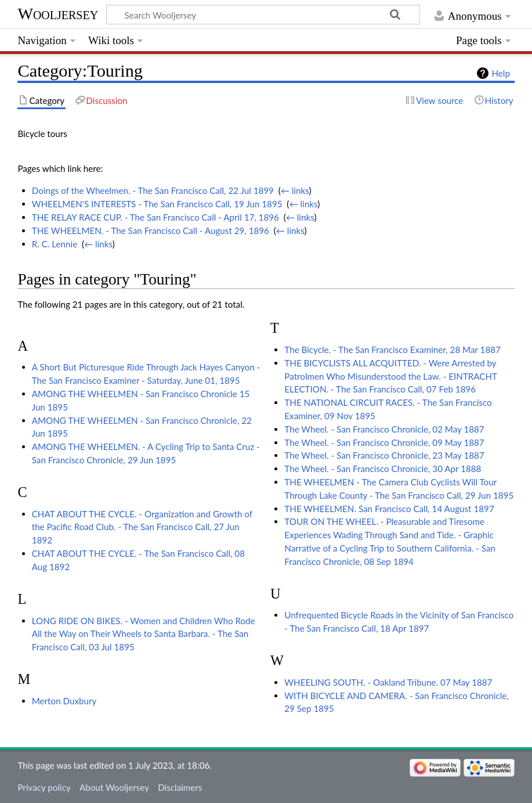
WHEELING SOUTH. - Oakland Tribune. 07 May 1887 (388, 682)
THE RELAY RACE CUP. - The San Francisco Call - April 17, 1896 (155, 217)
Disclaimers (180, 787)
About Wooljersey (114, 787)
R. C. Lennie (55, 244)
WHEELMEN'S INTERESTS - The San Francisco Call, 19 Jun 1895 (157, 204)
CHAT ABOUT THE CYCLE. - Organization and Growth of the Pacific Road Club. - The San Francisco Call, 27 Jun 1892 (142, 527)
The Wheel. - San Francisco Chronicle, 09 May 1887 (384, 442)
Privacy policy (44, 787)
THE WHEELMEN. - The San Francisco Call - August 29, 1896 (151, 231)
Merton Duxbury (64, 701)
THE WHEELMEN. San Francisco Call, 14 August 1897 (389, 509)
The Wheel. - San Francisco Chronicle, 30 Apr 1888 (383, 469)
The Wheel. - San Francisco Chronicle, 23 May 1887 (384, 455)
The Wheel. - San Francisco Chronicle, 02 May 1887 (384, 429)
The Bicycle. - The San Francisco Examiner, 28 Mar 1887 (392, 350)
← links (295, 190)
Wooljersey (58, 14)
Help (500, 73)
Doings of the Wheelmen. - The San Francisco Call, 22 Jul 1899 (153, 190)
